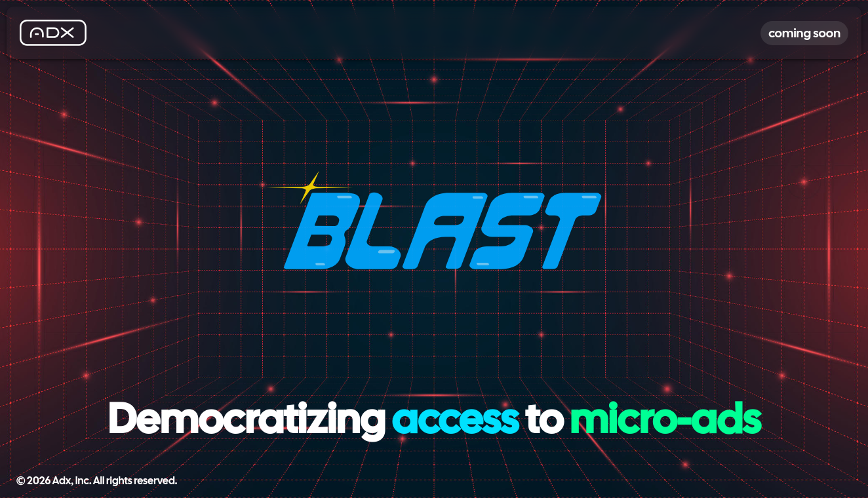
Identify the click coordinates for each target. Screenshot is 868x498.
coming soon (804, 33)
